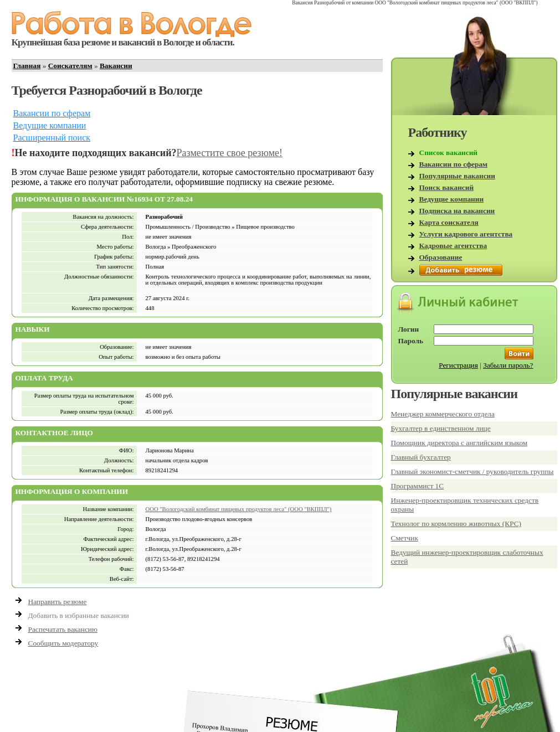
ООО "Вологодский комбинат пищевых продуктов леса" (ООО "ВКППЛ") (239, 509)
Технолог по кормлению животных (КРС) (456, 524)
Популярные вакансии (457, 176)
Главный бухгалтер (421, 457)
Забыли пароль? (508, 365)
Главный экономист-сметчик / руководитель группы (472, 471)
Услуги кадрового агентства (466, 234)
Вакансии (116, 66)
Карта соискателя (449, 222)
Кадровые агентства (453, 246)
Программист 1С (418, 486)
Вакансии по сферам (454, 164)
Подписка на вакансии (457, 211)
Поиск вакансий (447, 187)
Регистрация (458, 365)
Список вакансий (449, 153)
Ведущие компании (452, 199)
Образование (441, 257)
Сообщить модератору (63, 643)
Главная (27, 66)
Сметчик (405, 538)
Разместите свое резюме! (230, 153)
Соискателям (70, 66)
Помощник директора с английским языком (459, 443)
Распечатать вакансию (63, 629)
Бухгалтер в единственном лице (441, 428)
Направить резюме (58, 602)
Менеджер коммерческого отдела (443, 414)
